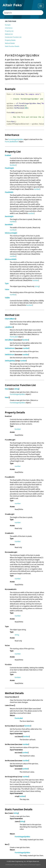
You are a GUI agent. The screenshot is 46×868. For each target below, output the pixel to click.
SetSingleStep (10, 361)
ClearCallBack (10, 319)
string (37, 286)
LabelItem (9, 327)
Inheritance (9, 28)
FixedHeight (9, 168)
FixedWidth (9, 192)
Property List (9, 31)
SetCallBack (9, 340)
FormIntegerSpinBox (16, 139)
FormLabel (14, 337)
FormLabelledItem (12, 142)
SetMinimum (10, 355)
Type (7, 283)
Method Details (10, 43)
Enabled (8, 155)
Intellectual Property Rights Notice (17, 865)
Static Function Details (12, 46)
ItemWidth (9, 225)
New (7, 389)
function (25, 340)
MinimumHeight (11, 233)
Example (8, 25)
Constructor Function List (13, 37)
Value (7, 289)
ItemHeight (9, 216)
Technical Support (35, 865)
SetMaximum (10, 348)
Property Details (10, 40)
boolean (13, 165)
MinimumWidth (11, 259)
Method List (9, 34)
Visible (7, 298)
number (37, 189)
